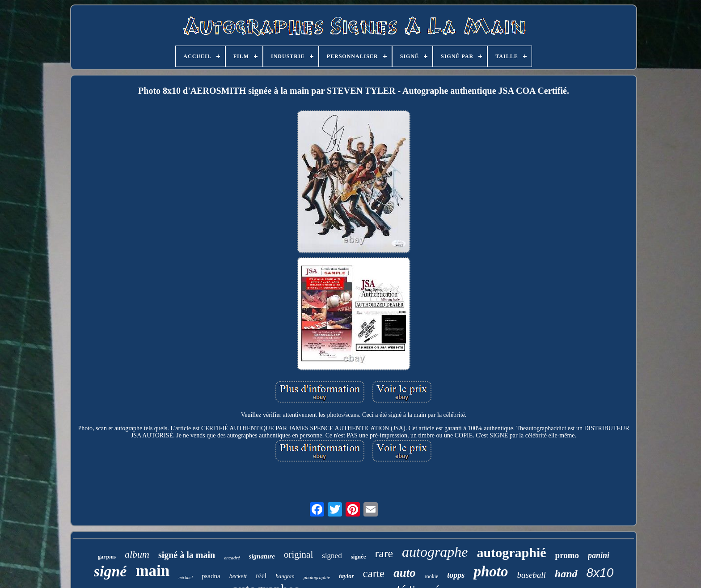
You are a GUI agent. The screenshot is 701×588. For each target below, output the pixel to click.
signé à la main (187, 555)
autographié (512, 552)
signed (332, 556)
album (137, 554)
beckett (238, 576)
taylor (346, 576)
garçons (107, 557)
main (152, 571)
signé (110, 571)
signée (359, 556)
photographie (317, 577)
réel (261, 576)
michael (186, 577)
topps (456, 575)
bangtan (285, 576)
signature (262, 556)
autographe (435, 552)
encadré (232, 558)
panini (599, 555)
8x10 (600, 573)
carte (374, 573)
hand (566, 574)
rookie (432, 576)
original (298, 554)
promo (567, 555)
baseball (531, 575)
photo (491, 571)
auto (405, 573)
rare (384, 553)
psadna (211, 576)
